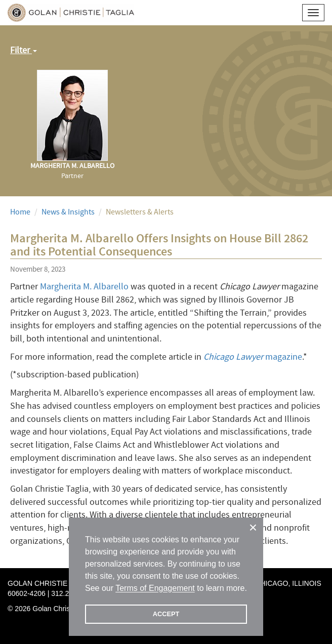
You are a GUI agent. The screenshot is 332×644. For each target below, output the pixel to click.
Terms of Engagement (155, 588)
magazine (253, 357)
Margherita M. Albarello (84, 287)
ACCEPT (166, 614)
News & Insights (68, 212)
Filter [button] (24, 50)
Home (20, 212)
